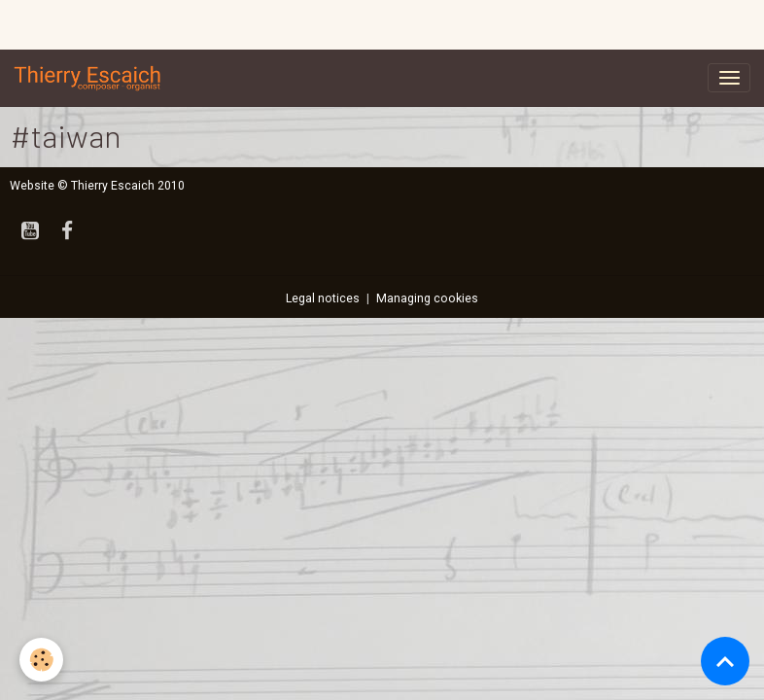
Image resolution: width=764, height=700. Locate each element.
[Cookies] (41, 660)
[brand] (91, 78)
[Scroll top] (725, 661)
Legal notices (323, 298)
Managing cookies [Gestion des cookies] (427, 298)
